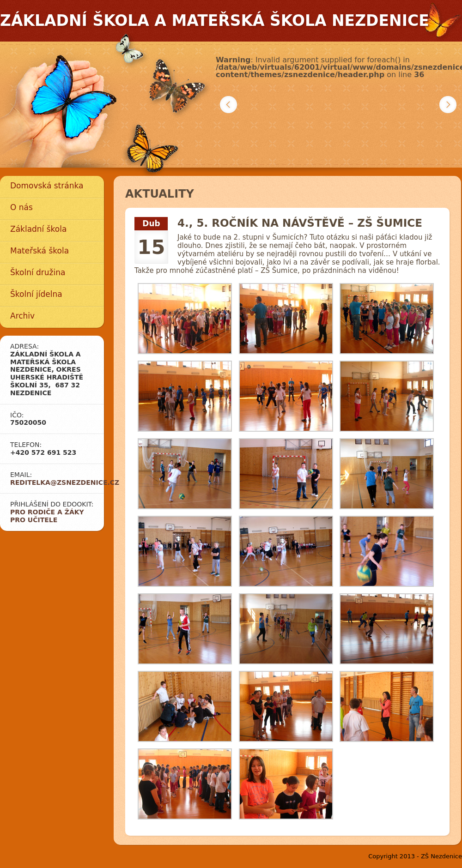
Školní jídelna (36, 294)
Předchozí (228, 105)
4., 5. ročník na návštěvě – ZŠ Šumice (300, 223)
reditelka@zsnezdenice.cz (65, 482)
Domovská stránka (47, 186)
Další (448, 105)
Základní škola (38, 229)
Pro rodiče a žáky (47, 512)
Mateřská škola (40, 251)
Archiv (22, 316)
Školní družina (38, 272)
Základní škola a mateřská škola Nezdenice (215, 21)
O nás (21, 207)
